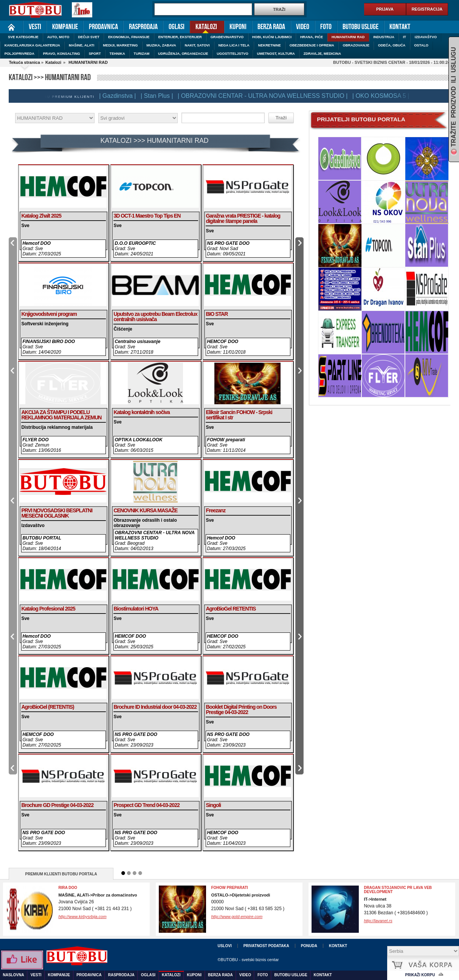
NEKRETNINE (270, 45)
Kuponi (238, 27)
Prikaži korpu (420, 975)
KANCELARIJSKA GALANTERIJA (32, 45)
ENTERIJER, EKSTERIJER (180, 37)
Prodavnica (103, 27)
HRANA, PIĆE (312, 37)
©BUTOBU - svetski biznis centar (248, 960)
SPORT (95, 54)
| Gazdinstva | (119, 96)
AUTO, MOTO (58, 37)
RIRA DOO (68, 888)
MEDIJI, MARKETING (120, 45)
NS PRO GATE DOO (228, 243)
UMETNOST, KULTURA (276, 54)
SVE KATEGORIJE (23, 37)
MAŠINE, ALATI (81, 45)
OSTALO (421, 45)
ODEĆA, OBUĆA (392, 45)
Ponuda (309, 946)
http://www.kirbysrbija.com (82, 917)
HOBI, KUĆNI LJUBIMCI (272, 37)
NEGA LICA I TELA (234, 45)
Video (303, 27)
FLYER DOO (35, 440)
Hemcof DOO (36, 243)
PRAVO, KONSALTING (62, 54)
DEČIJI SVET (89, 37)
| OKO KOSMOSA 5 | (382, 96)
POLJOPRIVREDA (19, 54)
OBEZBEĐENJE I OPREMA (312, 45)
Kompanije (65, 27)
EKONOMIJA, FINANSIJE (129, 37)
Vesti (35, 27)
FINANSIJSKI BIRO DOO (49, 342)
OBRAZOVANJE (356, 45)
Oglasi (177, 27)
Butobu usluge (361, 27)
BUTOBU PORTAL (42, 538)
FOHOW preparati (226, 440)
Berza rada (271, 27)
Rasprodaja (143, 27)
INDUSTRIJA (384, 37)
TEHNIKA (117, 54)
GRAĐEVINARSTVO (227, 37)
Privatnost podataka (266, 946)
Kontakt (400, 27)
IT (405, 37)
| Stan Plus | (158, 96)
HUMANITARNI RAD (348, 37)
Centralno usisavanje (137, 342)
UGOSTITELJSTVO (232, 54)
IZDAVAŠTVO (426, 37)
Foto (326, 27)
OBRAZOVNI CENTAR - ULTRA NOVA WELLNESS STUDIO (154, 535)
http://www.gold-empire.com (237, 917)
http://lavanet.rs (378, 921)
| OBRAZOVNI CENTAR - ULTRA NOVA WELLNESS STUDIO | (264, 96)
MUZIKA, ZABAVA (161, 45)
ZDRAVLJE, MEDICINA (322, 54)
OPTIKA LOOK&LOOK (138, 440)
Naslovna (12, 27)
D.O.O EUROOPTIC (135, 243)
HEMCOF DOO (223, 342)
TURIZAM (142, 54)
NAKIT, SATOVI (197, 45)
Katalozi (203, 26)
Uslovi (224, 946)
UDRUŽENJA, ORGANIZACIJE (183, 54)
